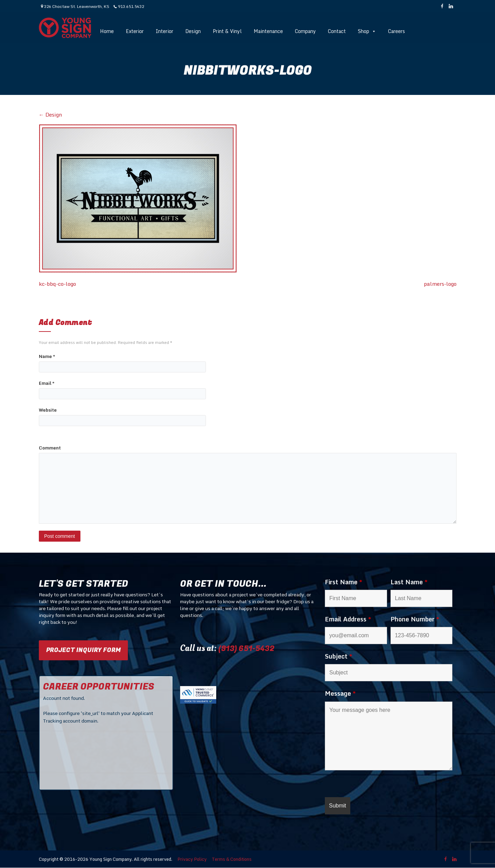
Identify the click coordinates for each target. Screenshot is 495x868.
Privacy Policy (192, 859)
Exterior (135, 31)
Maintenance (268, 31)
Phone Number (415, 619)
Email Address (348, 619)
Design (193, 31)
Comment (50, 448)
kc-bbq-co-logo (57, 284)
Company (305, 31)
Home (107, 31)
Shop (367, 31)
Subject (339, 656)
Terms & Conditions (232, 859)
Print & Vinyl (227, 31)
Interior (164, 31)
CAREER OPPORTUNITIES (99, 687)
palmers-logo (440, 284)
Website (48, 410)
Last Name (409, 582)
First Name (344, 582)
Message (340, 693)
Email (47, 383)
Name (47, 356)
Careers (397, 31)
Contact (337, 31)
